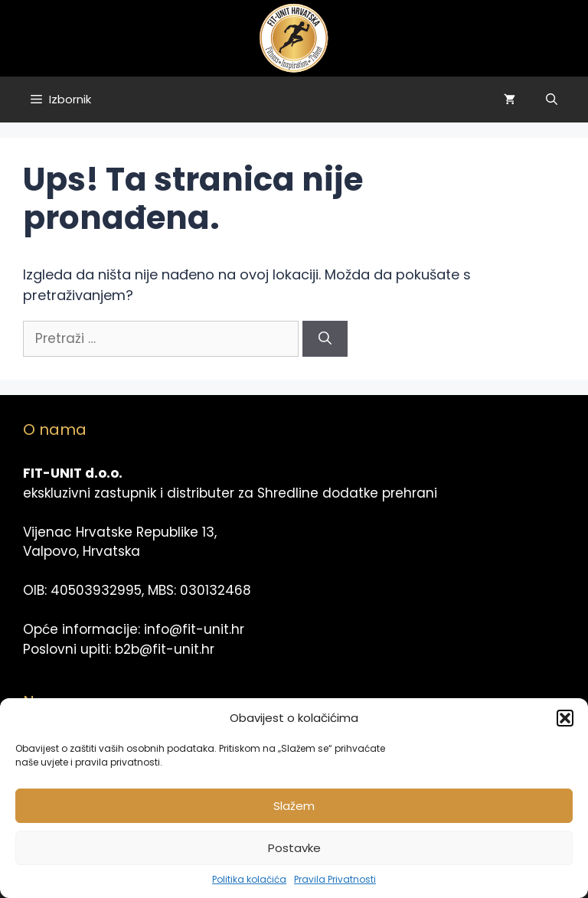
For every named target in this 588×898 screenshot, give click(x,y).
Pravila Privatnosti (335, 879)
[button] (565, 718)
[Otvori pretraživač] (552, 100)
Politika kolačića (249, 879)
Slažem (294, 806)
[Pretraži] (325, 339)
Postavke (294, 848)
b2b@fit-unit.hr (165, 649)
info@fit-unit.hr (194, 629)
